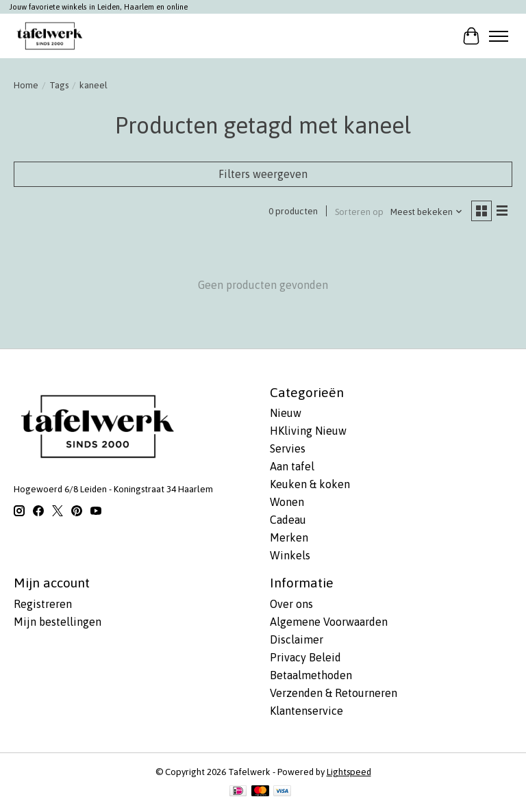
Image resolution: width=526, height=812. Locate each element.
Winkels (290, 555)
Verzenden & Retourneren (334, 693)
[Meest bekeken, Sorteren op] (427, 212)
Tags (59, 85)
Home (26, 85)
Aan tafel (292, 466)
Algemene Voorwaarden (329, 622)
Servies (288, 448)
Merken (289, 537)
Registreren (43, 604)
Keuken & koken (310, 484)
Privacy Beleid (305, 657)
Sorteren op (359, 212)
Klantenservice (306, 711)
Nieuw (286, 413)
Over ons (291, 604)
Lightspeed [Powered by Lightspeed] (349, 772)
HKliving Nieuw (308, 431)
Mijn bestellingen (58, 622)
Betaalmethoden (311, 675)
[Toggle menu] (499, 36)
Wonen (287, 502)
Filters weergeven (263, 174)
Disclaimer (297, 639)
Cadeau (288, 520)
